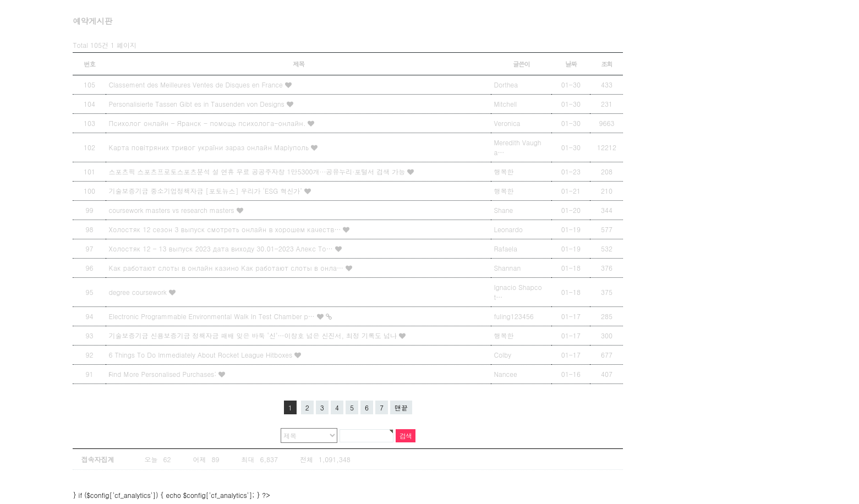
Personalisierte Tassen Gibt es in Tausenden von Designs (197, 104)
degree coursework (139, 292)
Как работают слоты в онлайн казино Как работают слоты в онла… (227, 268)
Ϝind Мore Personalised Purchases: (163, 374)
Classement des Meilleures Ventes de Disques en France (196, 84)
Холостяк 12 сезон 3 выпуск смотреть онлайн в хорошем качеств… (226, 229)
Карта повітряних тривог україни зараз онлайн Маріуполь (210, 147)
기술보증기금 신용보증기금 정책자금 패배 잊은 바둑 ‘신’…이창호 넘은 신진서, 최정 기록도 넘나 (254, 335)
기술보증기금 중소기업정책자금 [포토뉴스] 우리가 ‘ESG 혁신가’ (206, 191)
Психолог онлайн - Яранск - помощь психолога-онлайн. (208, 123)
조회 (607, 64)
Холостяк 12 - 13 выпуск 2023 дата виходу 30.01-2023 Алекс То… (221, 248)
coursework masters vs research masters (172, 210)
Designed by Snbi (500, 480)
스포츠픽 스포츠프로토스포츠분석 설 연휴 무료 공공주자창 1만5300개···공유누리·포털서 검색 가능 (258, 171)
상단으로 (591, 480)
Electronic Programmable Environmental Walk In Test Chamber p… (212, 316)
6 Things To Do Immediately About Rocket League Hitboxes (201, 355)
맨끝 (401, 407)
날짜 (571, 64)
